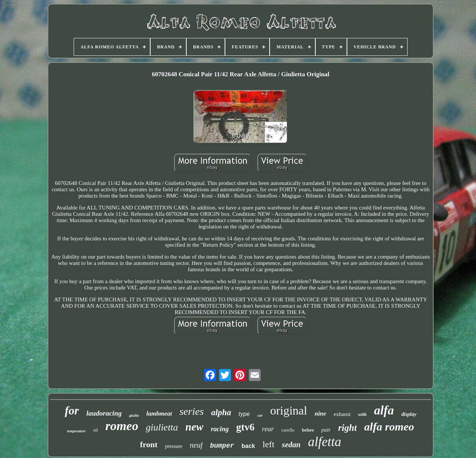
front (149, 444)
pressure (174, 446)
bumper (222, 446)
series (191, 411)
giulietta (162, 427)
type (244, 414)
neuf (196, 445)
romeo (122, 426)
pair (326, 430)
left (268, 444)
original (289, 410)
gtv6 (245, 427)
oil (95, 430)
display (409, 414)
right (347, 428)
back (248, 446)
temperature (76, 431)
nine (320, 414)
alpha (221, 412)
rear (268, 429)
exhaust (342, 414)
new (194, 427)
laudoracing (104, 413)
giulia (134, 415)
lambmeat (159, 414)
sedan (291, 445)
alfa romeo (389, 427)
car (260, 415)
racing (220, 429)
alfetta (324, 442)
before (308, 430)
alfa (384, 410)
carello (288, 430)
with (362, 414)
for (72, 411)
